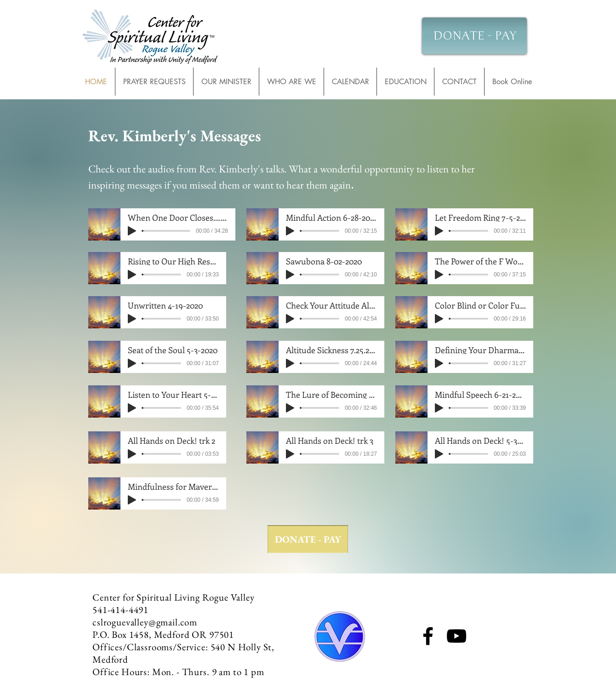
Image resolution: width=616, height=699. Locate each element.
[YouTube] (456, 636)
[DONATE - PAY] (474, 36)
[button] (350, 82)
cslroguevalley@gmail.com (145, 622)
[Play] (132, 231)
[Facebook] (428, 636)
